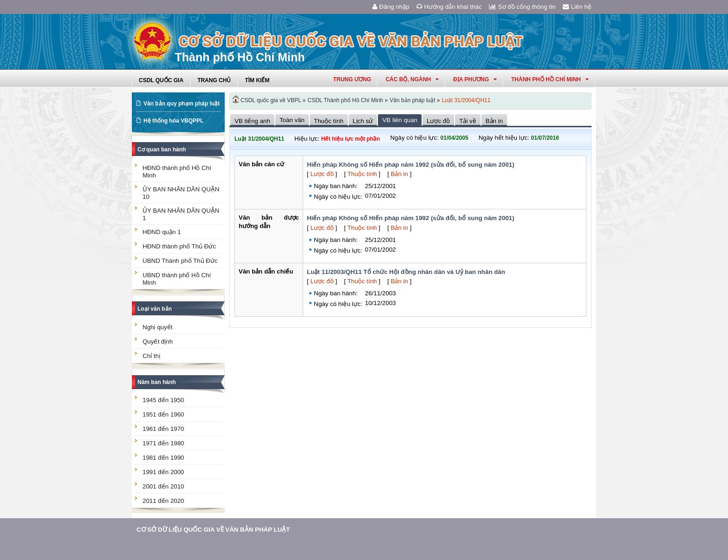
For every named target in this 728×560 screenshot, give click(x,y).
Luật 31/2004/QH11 (466, 100)
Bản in (400, 174)
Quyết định (158, 342)
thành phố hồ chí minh (550, 79)
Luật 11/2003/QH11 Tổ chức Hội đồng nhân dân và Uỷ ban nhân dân (406, 272)
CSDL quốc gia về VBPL (271, 100)
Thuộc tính (362, 174)
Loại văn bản (155, 309)
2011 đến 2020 (163, 501)
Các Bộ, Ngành (412, 79)
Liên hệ (577, 7)
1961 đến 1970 (163, 429)
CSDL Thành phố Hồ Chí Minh (346, 100)
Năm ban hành (157, 382)
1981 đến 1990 (163, 458)
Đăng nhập (391, 7)
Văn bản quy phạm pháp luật (182, 104)
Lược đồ (322, 174)
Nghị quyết (157, 327)
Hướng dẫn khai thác (449, 7)
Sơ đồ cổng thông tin (522, 7)
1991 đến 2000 (163, 472)
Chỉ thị (151, 356)
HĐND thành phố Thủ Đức (179, 246)
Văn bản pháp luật (412, 100)
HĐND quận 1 (162, 232)
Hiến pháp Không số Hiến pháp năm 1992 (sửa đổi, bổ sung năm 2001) (411, 165)
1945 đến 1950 (163, 400)
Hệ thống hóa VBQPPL (173, 121)
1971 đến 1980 (163, 443)
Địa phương (475, 79)
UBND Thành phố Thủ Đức (180, 261)
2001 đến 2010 (163, 486)
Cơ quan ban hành (162, 150)
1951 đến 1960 (163, 414)
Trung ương (352, 79)
